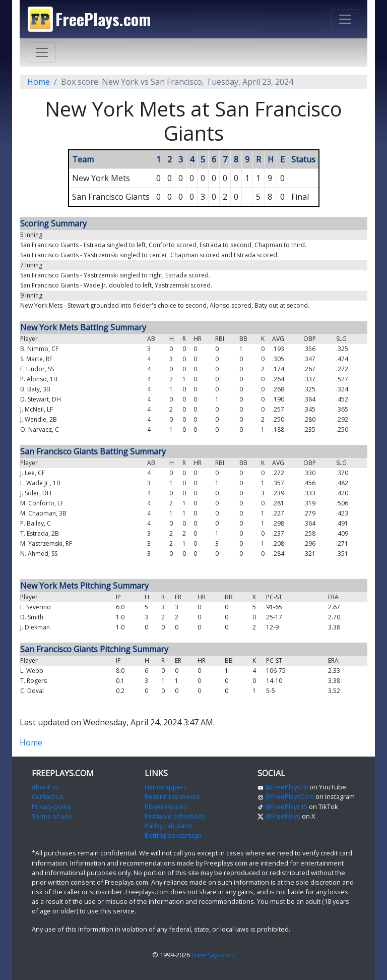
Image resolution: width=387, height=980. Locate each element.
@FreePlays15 (282, 806)
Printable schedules (175, 816)
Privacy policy (51, 806)
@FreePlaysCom (286, 796)
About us (45, 787)
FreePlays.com (213, 955)
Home (39, 82)
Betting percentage (173, 835)
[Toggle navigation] (345, 19)
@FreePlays (279, 816)
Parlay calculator (169, 826)
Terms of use (52, 816)
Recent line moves (172, 796)
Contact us (48, 796)
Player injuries (166, 806)
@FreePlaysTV (283, 787)
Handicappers (166, 787)
